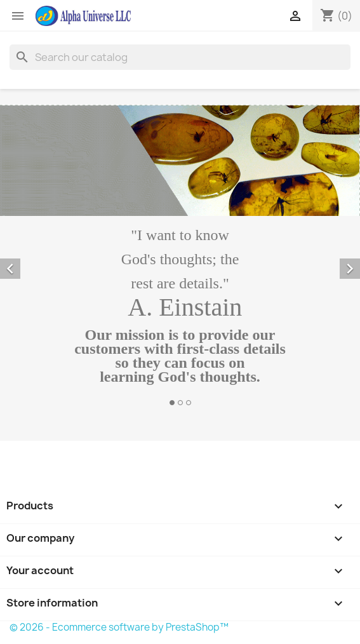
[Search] (180, 57)
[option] (180, 257)
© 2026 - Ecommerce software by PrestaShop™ (119, 627)
